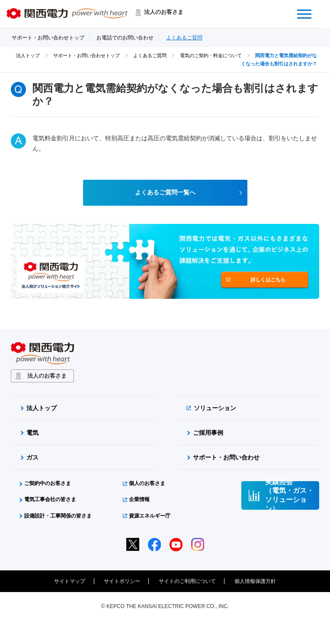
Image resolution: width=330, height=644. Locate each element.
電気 (32, 433)
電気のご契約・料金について (211, 55)
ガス (32, 458)
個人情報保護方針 (255, 582)
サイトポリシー (122, 582)
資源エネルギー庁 (150, 516)
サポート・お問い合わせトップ (48, 38)
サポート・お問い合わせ (226, 458)
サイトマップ (70, 582)
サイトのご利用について (187, 582)
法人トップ (28, 55)
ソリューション (215, 408)
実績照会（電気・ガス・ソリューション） (289, 496)
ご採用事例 (208, 433)
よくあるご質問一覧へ (165, 193)
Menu (311, 9)
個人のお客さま (147, 484)
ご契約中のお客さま (48, 484)
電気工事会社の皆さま (50, 500)
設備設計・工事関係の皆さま (58, 516)
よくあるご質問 (184, 38)
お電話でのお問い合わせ (125, 38)
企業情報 (139, 500)
